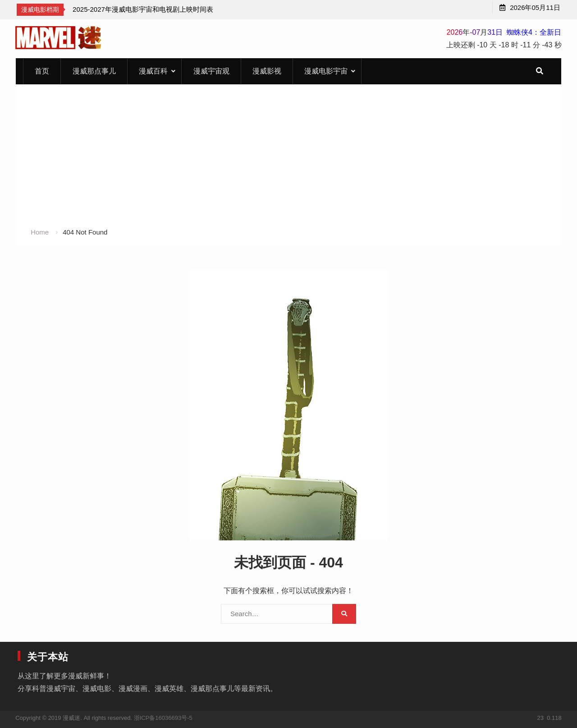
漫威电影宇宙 (326, 71)
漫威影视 (267, 71)
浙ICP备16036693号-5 (163, 718)
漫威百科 (153, 71)
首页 (42, 71)
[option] (143, 9)
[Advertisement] (288, 159)
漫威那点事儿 (94, 71)
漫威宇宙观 (211, 71)
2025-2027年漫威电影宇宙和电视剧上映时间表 (143, 9)
